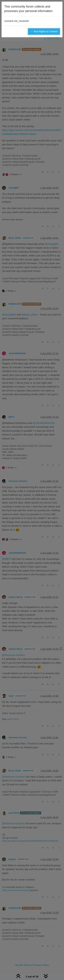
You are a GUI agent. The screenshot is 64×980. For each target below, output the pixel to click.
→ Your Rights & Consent (44, 31)
